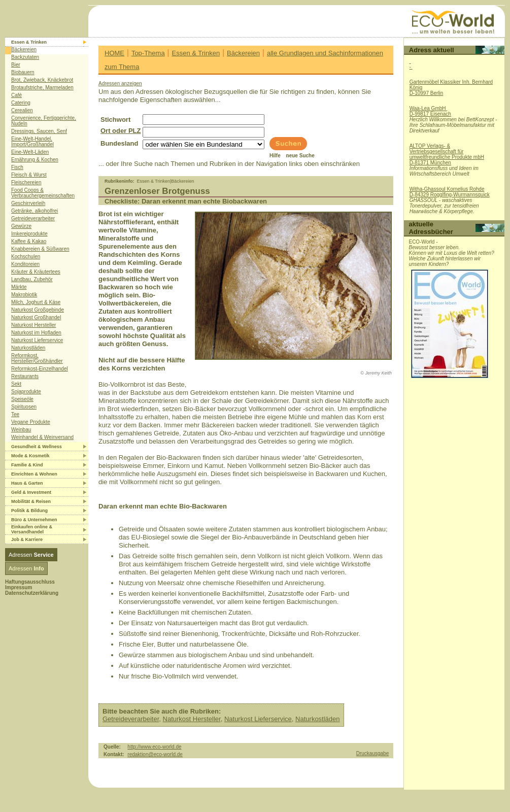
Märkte (19, 287)
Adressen (31, 555)
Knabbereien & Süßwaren (40, 249)
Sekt (16, 384)
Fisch (17, 167)
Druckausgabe (372, 753)
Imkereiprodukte (29, 234)
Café (16, 95)
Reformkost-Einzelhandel (40, 369)
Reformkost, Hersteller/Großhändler (37, 358)
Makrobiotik (24, 295)
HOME (114, 53)
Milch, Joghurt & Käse (36, 302)
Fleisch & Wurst (29, 175)
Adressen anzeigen (120, 83)
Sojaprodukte (26, 392)
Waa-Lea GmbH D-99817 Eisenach (430, 111)
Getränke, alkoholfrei (35, 211)
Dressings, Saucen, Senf (39, 131)
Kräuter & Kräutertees (36, 272)
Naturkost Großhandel (36, 317)
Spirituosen (24, 407)
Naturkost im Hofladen (36, 333)
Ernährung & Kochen (35, 160)
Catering (21, 103)
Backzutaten (25, 57)
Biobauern (23, 72)
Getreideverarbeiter (33, 218)
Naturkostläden (28, 348)
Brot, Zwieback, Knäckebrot (42, 80)
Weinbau (21, 430)
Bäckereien (24, 49)
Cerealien (22, 110)
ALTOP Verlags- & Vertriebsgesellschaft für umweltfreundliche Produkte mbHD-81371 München (447, 154)
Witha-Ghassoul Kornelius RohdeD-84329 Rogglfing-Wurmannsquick (450, 192)
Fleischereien (26, 182)
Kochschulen (26, 257)
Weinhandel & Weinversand (42, 437)
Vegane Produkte (31, 422)
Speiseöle (22, 399)
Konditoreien (25, 264)
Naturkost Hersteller (33, 325)
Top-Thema (148, 53)
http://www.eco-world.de (154, 747)
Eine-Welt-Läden (30, 152)
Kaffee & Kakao (29, 241)
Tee (15, 414)
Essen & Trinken (196, 53)
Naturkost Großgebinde (38, 310)
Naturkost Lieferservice (37, 340)
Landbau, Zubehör (32, 279)
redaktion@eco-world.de (155, 754)
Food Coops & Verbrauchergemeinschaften (43, 193)
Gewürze (21, 226)
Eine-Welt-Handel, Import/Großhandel (32, 142)
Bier (16, 65)
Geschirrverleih (28, 203)
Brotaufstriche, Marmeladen (42, 88)
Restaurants (25, 376)
